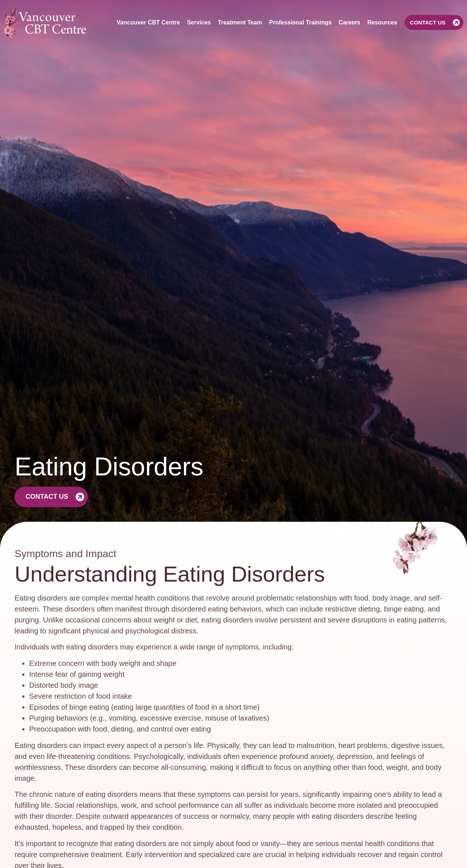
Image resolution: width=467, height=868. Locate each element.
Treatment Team (240, 22)
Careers (350, 22)
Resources (382, 22)
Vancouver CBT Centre (148, 22)
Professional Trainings (301, 22)
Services (199, 22)
